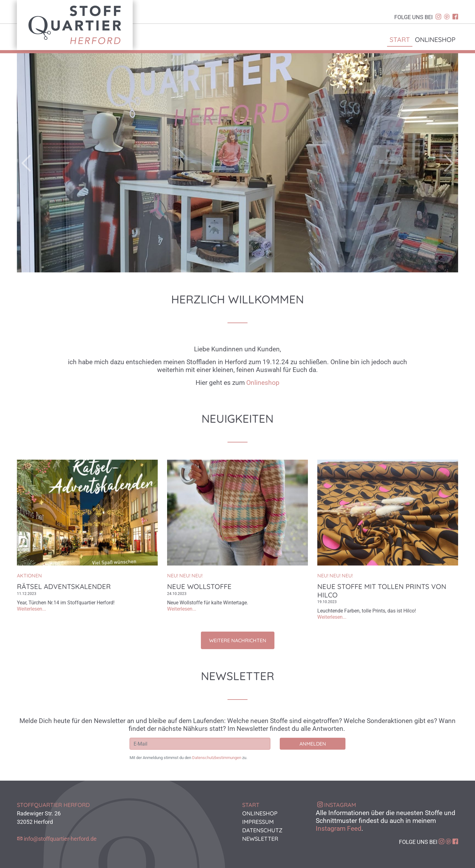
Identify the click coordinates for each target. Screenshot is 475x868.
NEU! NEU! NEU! (185, 576)
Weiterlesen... (31, 609)
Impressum (258, 822)
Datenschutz (262, 830)
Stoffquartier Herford (75, 25)
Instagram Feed (339, 829)
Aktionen (29, 576)
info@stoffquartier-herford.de (60, 839)
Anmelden (313, 744)
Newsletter (260, 839)
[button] (50, 163)
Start (400, 39)
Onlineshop (435, 39)
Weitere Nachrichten (238, 640)
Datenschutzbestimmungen (217, 758)
